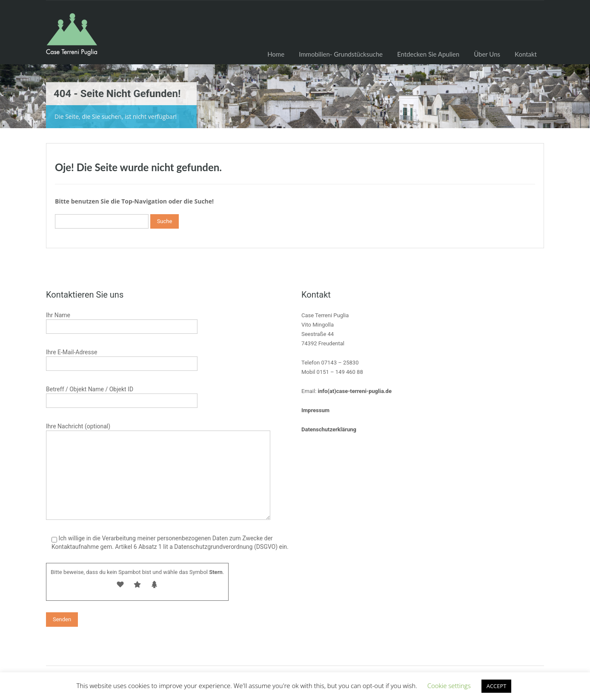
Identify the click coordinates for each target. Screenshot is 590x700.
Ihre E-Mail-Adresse (122, 359)
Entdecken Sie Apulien (428, 54)
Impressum (315, 410)
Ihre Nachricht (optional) (158, 452)
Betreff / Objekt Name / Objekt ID (122, 396)
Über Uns (487, 54)
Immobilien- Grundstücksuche (341, 54)
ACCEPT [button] (497, 686)
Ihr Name (122, 322)
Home (276, 54)
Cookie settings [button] (449, 686)
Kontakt (526, 54)
